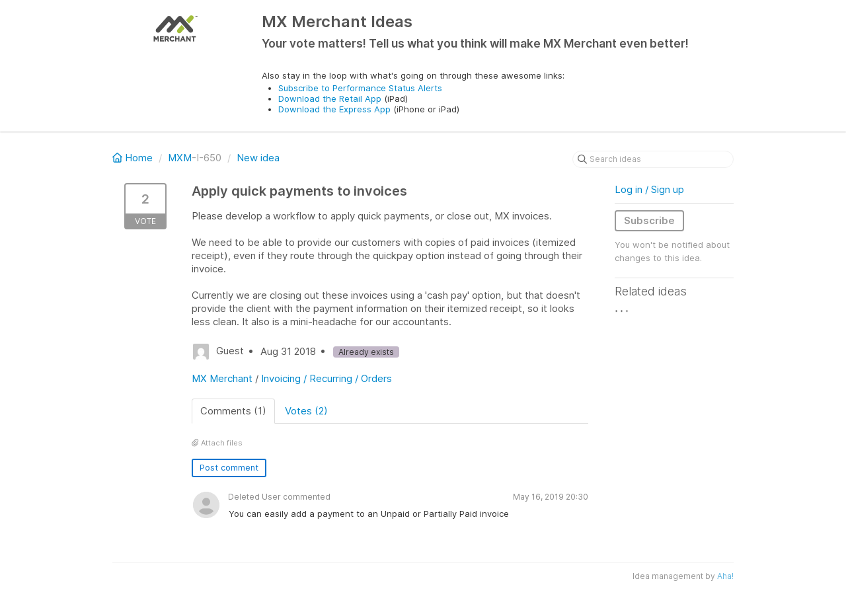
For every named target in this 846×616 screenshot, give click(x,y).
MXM (180, 158)
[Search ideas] (653, 159)
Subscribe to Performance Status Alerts (360, 88)
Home (134, 158)
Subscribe (649, 220)
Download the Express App (334, 109)
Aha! (725, 576)
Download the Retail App (330, 98)
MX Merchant (222, 378)
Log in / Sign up (649, 189)
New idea (258, 158)
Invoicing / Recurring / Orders (327, 378)
